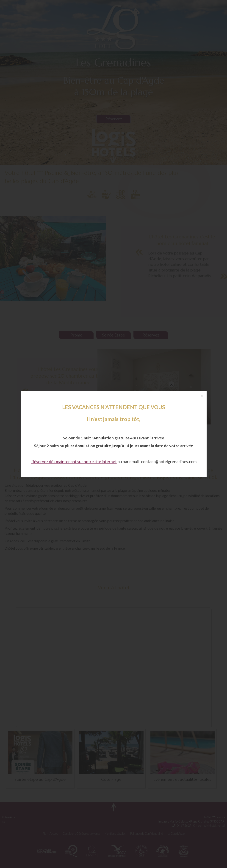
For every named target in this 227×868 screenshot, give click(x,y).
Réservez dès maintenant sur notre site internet (74, 462)
